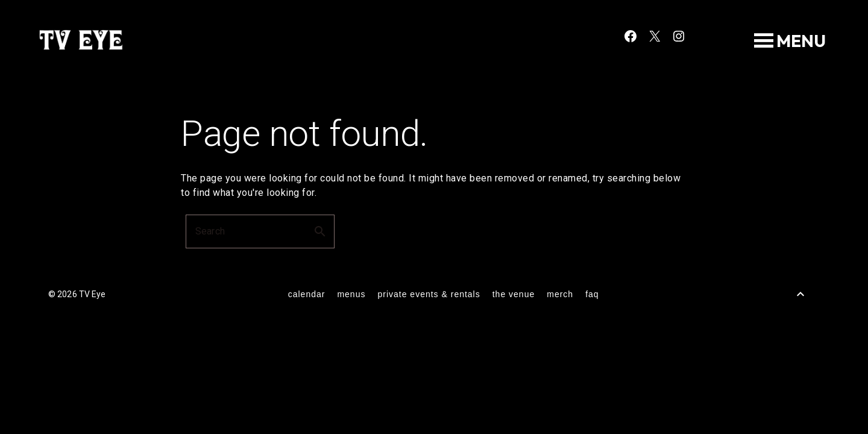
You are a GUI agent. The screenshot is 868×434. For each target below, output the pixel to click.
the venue (514, 294)
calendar (307, 294)
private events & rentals (429, 294)
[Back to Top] (800, 294)
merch (560, 294)
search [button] (320, 231)
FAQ (592, 294)
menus (351, 294)
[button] (801, 41)
